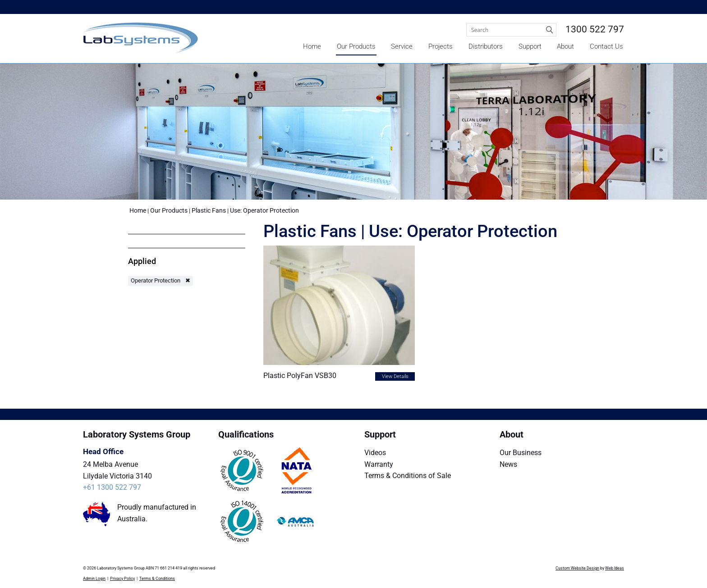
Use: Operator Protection (264, 210)
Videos (375, 453)
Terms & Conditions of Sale (408, 476)
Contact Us (606, 46)
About (565, 46)
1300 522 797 (595, 29)
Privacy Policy (122, 579)
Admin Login (94, 579)
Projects (441, 46)
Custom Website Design (577, 568)
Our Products (356, 46)
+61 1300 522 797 (112, 487)
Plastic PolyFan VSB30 (300, 376)
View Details (395, 376)
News (508, 464)
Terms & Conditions (157, 579)
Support (530, 46)
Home (312, 46)
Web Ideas (615, 568)
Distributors (486, 46)
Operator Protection (156, 280)
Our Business (521, 453)
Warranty (379, 464)
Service (402, 46)
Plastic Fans (209, 210)
